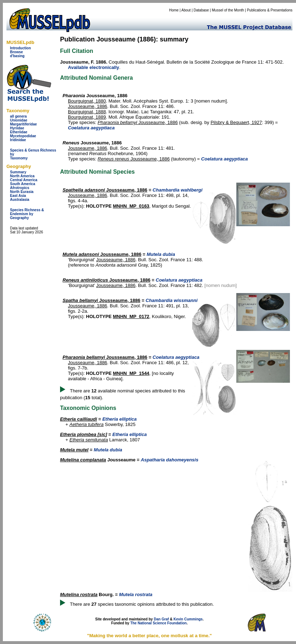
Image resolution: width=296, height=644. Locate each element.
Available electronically (93, 67)
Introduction (20, 48)
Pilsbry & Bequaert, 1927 (236, 122)
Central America (24, 180)
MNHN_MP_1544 (131, 373)
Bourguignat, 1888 (87, 112)
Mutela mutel (74, 450)
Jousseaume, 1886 (88, 106)
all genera (18, 116)
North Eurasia (22, 192)
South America (23, 184)
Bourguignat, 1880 (87, 101)
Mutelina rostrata (79, 595)
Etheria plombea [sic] (83, 434)
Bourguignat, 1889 (87, 117)
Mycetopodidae (23, 136)
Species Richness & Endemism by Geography (27, 214)
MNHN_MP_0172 (131, 316)
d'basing (17, 56)
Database (201, 10)
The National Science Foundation (158, 623)
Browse (16, 52)
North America (22, 176)
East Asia (18, 196)
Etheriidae (19, 132)
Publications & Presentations (270, 10)
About (186, 10)
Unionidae (19, 120)
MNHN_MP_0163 (131, 206)
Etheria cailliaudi (78, 419)
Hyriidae (17, 128)
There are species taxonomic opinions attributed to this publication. (142, 604)
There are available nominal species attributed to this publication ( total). (123, 394)
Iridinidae (18, 140)
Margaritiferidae (23, 124)
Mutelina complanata (83, 460)
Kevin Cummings (188, 619)
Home (174, 10)
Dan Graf (161, 619)
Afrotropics (20, 188)
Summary (18, 172)
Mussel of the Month (228, 10)
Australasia (20, 200)
